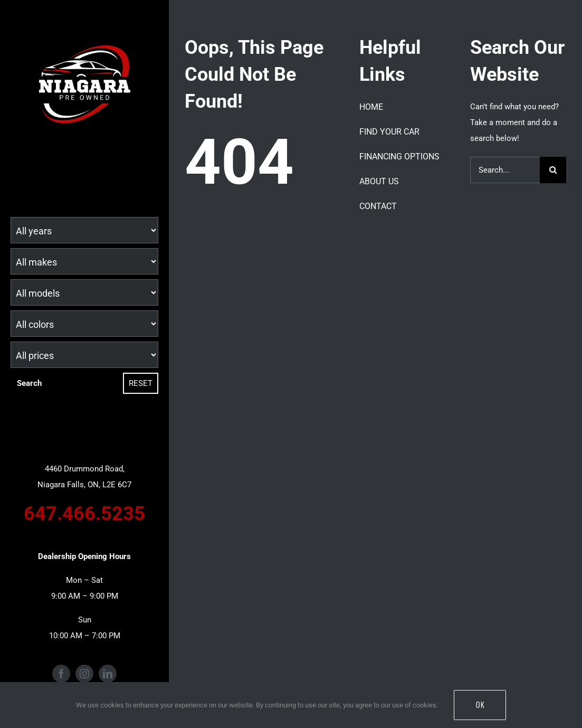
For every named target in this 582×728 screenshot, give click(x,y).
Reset (141, 383)
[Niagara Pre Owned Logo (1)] (84, 35)
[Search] (553, 170)
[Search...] (505, 170)
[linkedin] (108, 674)
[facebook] (61, 674)
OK (480, 705)
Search (29, 383)
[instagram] (84, 674)
